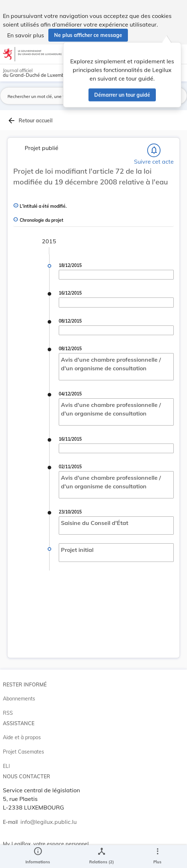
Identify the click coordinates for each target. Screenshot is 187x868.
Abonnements (19, 699)
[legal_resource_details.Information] (38, 857)
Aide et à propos (22, 737)
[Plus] (157, 857)
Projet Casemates (23, 752)
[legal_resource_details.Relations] (102, 857)
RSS (8, 713)
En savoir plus (26, 35)
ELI (6, 766)
